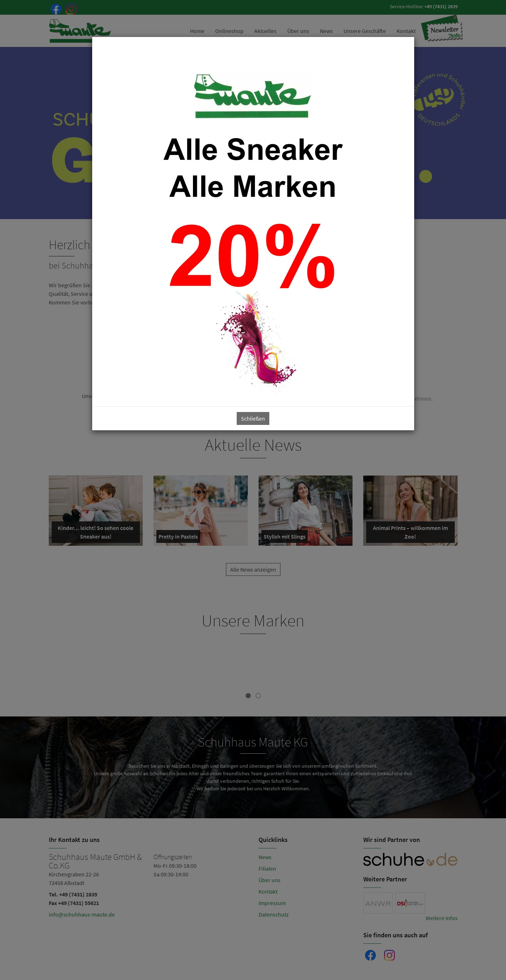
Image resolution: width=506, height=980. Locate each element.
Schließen (253, 418)
